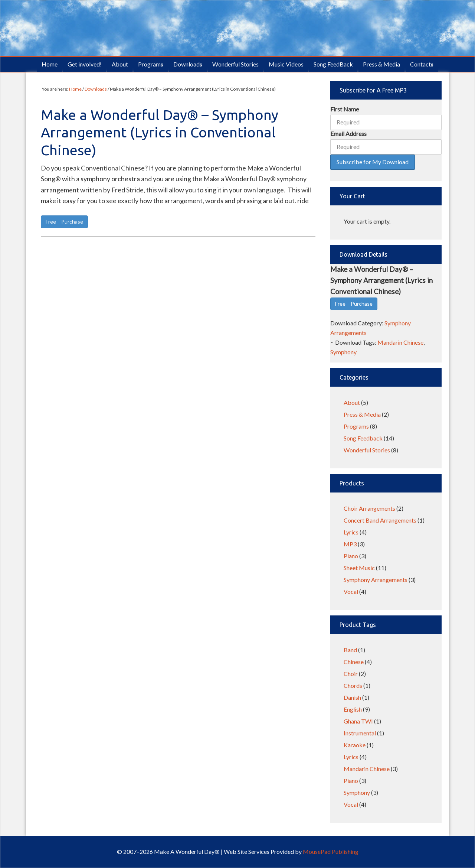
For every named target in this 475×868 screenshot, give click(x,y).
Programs (356, 426)
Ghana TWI (358, 721)
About (352, 402)
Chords (353, 685)
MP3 (350, 544)
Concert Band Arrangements (380, 520)
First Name (345, 109)
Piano (351, 556)
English (353, 709)
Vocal (351, 591)
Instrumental (360, 733)
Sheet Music (359, 568)
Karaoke (355, 745)
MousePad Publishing (330, 851)
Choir (351, 674)
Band (350, 650)
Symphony (343, 352)
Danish (352, 697)
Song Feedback (363, 438)
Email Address (348, 134)
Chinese (354, 662)
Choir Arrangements (369, 508)
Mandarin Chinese (400, 342)
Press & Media (362, 414)
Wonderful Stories (367, 450)
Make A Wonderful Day (237, 28)
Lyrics (351, 532)
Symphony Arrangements (376, 580)
